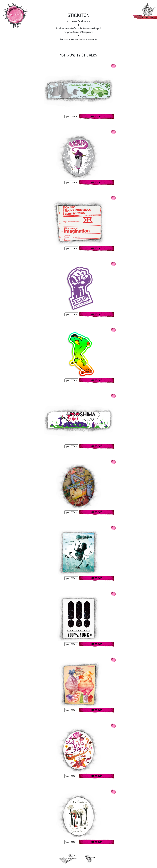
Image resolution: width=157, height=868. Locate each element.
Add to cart (96, 116)
